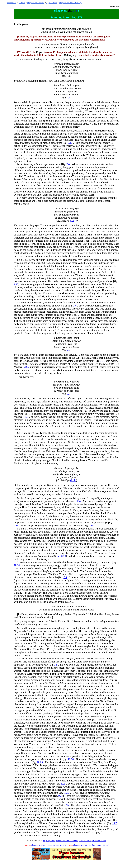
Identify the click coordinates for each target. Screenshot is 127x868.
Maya (76, 513)
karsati (103, 823)
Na (111, 680)
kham (55, 88)
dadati (69, 47)
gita (70, 11)
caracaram (56, 143)
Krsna (51, 59)
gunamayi (78, 522)
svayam (39, 47)
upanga (83, 596)
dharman (19, 759)
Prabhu (69, 614)
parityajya (29, 759)
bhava (91, 759)
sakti (38, 498)
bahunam (95, 778)
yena (62, 32)
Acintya (61, 451)
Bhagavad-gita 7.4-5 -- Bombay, (70, 3)
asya (85, 361)
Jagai (66, 631)
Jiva (111, 802)
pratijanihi (19, 796)
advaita (46, 610)
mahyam (61, 47)
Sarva (106, 756)
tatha (71, 471)
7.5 (69, 394)
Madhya (65, 221)
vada (96, 299)
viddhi (66, 385)
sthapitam (74, 44)
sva (75, 47)
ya (75, 574)
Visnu (84, 485)
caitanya (47, 44)
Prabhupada (12, 3)
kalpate (74, 218)
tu (90, 411)
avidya (57, 474)
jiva (56, 215)
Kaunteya (105, 793)
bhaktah (37, 796)
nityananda (81, 607)
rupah (47, 47)
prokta (76, 468)
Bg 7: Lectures (52, 3)
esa (71, 522)
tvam (23, 793)
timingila (68, 189)
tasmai (69, 32)
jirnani (95, 281)
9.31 (61, 796)
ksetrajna (103, 491)
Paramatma (84, 256)
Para (30, 491)
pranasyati (47, 796)
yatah (91, 361)
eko (87, 778)
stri (115, 680)
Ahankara (108, 306)
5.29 (63, 784)
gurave (80, 32)
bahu (102, 577)
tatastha (18, 547)
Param (57, 423)
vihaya (109, 281)
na (27, 796)
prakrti (84, 143)
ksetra (116, 491)
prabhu (70, 607)
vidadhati (108, 778)
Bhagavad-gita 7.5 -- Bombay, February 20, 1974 (91, 845)
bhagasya (74, 209)
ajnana (49, 29)
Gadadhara (105, 614)
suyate (44, 143)
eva (76, 88)
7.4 (75, 11)
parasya (83, 414)
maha (70, 388)
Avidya (17, 501)
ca (79, 88)
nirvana (40, 272)
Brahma (51, 820)
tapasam (25, 784)
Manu (52, 680)
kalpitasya (70, 212)
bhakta (84, 610)
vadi (72, 275)
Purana (92, 488)
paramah (67, 64)
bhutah (93, 562)
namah (88, 32)
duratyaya (102, 522)
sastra (70, 201)
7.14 (16, 526)
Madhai (73, 631)
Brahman (98, 333)
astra (90, 596)
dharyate (68, 391)
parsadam (50, 596)
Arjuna (72, 577)
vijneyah (75, 215)
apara (80, 398)
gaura (76, 610)
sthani (95, 823)
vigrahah (75, 67)
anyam (75, 382)
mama (87, 522)
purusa (17, 668)
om (43, 29)
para (70, 468)
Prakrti (88, 713)
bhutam (63, 388)
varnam (104, 593)
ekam (44, 759)
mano (56, 44)
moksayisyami (51, 793)
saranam (52, 759)
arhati (30, 683)
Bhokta (71, 784)
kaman (17, 781)
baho (76, 388)
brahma (76, 553)
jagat (76, 391)
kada (53, 47)
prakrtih (35, 143)
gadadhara (57, 610)
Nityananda (79, 614)
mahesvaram (48, 784)
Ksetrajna (87, 491)
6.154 (73, 480)
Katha (26, 781)
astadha (75, 95)
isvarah (58, 64)
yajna (17, 784)
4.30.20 (62, 556)
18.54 (17, 565)
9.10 (70, 143)
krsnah (76, 64)
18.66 (71, 759)
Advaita (94, 614)
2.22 (16, 284)
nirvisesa (64, 275)
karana (87, 59)
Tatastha (34, 547)
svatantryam (20, 683)
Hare (16, 649)
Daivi (62, 522)
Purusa (26, 668)
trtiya (60, 477)
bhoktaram (109, 781)
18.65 (40, 762)
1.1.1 (102, 361)
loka (39, 784)
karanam (96, 59)
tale (92, 44)
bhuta (17, 553)
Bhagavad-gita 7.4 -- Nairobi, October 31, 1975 (49, 845)
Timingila (79, 189)
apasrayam (105, 535)
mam (38, 759)
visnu (57, 468)
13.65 (26, 367)
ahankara (61, 91)
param (77, 385)
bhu (87, 44)
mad (97, 759)
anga (76, 596)
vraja (59, 759)
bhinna (58, 95)
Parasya (83, 364)
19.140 (73, 221)
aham (70, 333)
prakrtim (57, 385)
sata (66, 209)
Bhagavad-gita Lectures (36, 3)
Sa (71, 596)
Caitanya (69, 55)
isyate (73, 477)
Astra (97, 596)
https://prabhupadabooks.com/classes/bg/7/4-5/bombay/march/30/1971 (75, 840)
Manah (62, 823)
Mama (24, 526)
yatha (102, 281)
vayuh (76, 85)
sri (74, 32)
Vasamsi (87, 281)
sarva (80, 59)
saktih (63, 468)
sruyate (110, 364)
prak (117, 671)
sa (49, 143)
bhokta (22, 787)
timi (23, 185)
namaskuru (25, 762)
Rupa (39, 52)
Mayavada (58, 433)
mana (84, 759)
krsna (53, 607)
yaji (115, 759)
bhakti (46, 535)
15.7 (114, 823)
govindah (73, 70)
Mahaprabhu (85, 593)
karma (64, 474)
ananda (66, 67)
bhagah (63, 215)
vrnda (91, 610)
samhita (60, 680)
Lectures (22, 3)
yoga (52, 535)
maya (75, 454)
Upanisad (34, 781)
